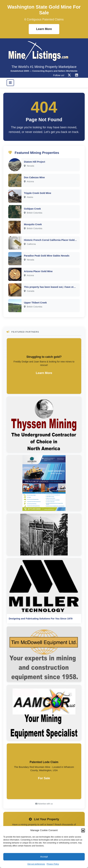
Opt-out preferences (36, 864)
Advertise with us (44, 804)
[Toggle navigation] (10, 83)
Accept (44, 857)
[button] (83, 830)
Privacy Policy (53, 864)
